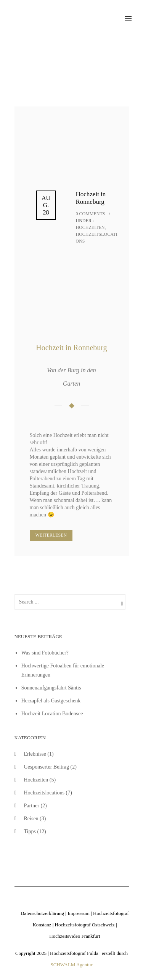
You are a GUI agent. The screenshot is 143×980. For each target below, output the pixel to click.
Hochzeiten (90, 227)
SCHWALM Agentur (71, 965)
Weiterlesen (51, 535)
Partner (32, 806)
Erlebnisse (35, 754)
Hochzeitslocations (44, 793)
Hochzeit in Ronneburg (91, 198)
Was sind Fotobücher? (45, 653)
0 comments (91, 214)
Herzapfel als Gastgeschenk (51, 701)
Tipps (30, 831)
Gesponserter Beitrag (47, 767)
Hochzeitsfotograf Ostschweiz (85, 925)
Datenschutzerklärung (42, 913)
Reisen (31, 819)
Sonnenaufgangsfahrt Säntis (51, 688)
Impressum (79, 913)
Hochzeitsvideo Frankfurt (75, 936)
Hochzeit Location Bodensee (52, 714)
